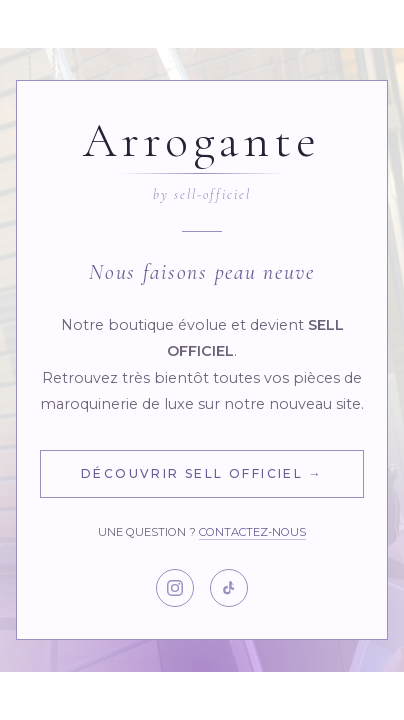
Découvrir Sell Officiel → (202, 473)
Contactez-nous (252, 532)
